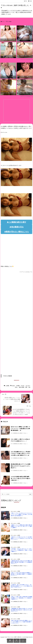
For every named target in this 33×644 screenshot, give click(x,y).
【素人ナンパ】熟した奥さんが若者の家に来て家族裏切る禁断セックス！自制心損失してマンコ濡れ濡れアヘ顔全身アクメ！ (21, 598)
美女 (29, 387)
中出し (16, 387)
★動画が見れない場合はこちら (17, 232)
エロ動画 (10, 22)
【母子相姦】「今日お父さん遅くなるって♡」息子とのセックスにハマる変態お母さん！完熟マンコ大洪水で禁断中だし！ (21, 550)
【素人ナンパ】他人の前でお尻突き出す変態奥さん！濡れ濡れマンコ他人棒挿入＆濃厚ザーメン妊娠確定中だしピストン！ (21, 574)
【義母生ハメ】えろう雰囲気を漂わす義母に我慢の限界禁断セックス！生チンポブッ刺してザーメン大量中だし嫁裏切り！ (21, 526)
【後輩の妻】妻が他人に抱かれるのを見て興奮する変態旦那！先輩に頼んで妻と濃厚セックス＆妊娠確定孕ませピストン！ (21, 562)
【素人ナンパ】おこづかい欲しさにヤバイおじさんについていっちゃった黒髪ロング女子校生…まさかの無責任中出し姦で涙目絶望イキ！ (21, 514)
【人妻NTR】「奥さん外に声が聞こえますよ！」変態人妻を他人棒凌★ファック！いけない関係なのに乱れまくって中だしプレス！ (21, 586)
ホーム (3, 22)
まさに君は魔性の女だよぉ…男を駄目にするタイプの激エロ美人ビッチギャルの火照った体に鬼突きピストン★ (21, 453)
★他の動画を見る (17, 227)
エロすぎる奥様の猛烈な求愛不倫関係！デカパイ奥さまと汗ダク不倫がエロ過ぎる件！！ (21, 478)
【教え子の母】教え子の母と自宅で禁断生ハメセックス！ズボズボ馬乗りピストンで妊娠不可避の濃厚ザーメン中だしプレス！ (21, 622)
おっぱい (23, 386)
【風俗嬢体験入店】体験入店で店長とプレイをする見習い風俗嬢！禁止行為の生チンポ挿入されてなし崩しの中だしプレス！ (21, 610)
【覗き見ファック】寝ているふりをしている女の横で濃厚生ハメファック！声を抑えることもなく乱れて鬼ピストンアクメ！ (21, 538)
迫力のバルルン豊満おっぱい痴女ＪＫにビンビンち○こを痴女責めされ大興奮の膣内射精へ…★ (21, 429)
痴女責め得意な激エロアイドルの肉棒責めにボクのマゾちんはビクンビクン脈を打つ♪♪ (21, 466)
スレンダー (28, 386)
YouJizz (13, 386)
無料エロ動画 (22, 387)
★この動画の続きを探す (17, 222)
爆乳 (26, 387)
